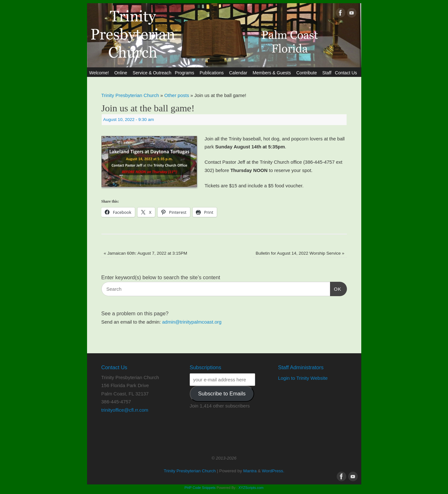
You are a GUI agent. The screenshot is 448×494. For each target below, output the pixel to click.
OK (336, 288)
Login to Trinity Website (303, 378)
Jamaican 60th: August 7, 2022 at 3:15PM (145, 253)
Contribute (308, 73)
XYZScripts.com (251, 488)
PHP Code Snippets (200, 488)
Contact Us (347, 73)
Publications (213, 73)
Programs (185, 73)
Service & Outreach (152, 73)
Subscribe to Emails (222, 394)
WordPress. (273, 471)
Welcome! (100, 73)
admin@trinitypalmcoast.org (192, 322)
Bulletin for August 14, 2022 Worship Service (300, 253)
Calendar (239, 73)
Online (121, 73)
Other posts (177, 95)
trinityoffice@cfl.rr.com (125, 410)
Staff (327, 73)
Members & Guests (273, 73)
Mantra (250, 471)
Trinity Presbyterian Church (130, 95)
